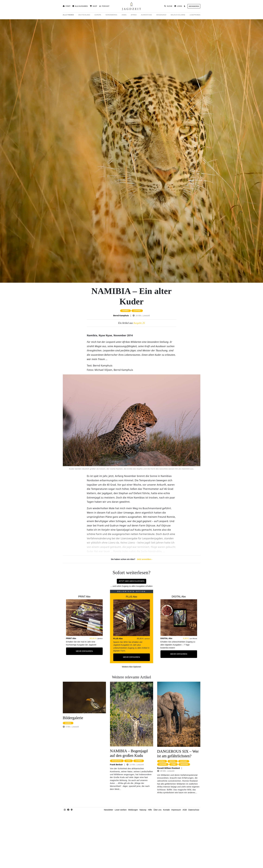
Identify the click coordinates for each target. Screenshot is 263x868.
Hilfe (150, 810)
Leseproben (195, 15)
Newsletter (109, 810)
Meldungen (133, 810)
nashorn (184, 764)
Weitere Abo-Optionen (131, 667)
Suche (168, 6)
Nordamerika (111, 15)
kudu (129, 761)
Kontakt (166, 810)
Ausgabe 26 (139, 323)
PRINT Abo (84, 597)
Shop (94, 6)
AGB (185, 810)
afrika (162, 761)
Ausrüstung (147, 15)
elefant (184, 761)
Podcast (104, 6)
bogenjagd (117, 761)
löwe (173, 764)
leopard (137, 311)
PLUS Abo (131, 597)
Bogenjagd (161, 15)
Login (178, 6)
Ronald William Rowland (169, 768)
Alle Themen (68, 15)
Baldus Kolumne (178, 15)
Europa (98, 15)
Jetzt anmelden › (145, 559)
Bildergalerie (73, 718)
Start (67, 6)
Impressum (176, 810)
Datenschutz (194, 810)
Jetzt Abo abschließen (131, 581)
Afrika (134, 15)
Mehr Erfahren (84, 651)
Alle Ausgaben (80, 6)
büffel (173, 761)
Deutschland (84, 15)
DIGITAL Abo (179, 597)
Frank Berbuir (116, 765)
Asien (124, 15)
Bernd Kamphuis (121, 316)
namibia (125, 311)
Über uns (157, 810)
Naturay (143, 810)
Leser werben (121, 810)
